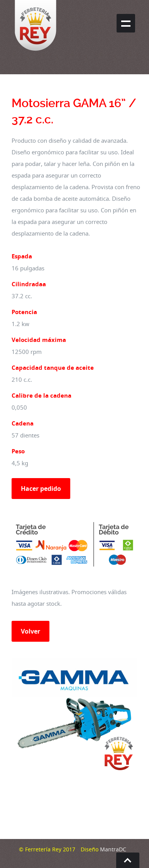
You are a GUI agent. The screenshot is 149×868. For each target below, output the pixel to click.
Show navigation (126, 23)
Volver (30, 631)
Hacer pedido (41, 489)
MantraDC (112, 849)
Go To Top (128, 860)
